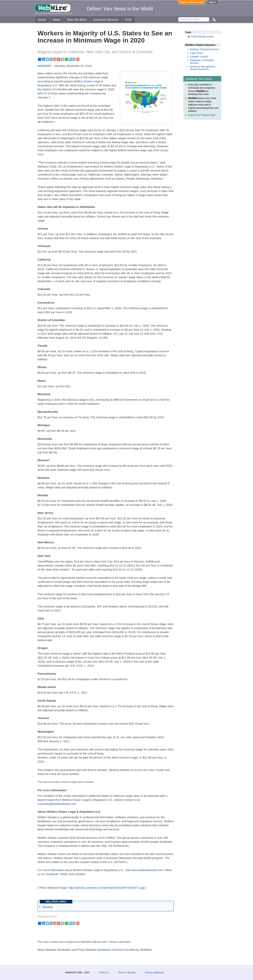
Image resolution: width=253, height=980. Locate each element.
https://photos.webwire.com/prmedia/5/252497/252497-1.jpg (106, 888)
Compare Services (106, 20)
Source (48, 907)
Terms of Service (127, 973)
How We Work (77, 20)
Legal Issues (196, 53)
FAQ (128, 20)
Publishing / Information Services (202, 62)
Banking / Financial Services (205, 49)
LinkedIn (80, 874)
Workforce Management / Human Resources (203, 68)
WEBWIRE (45, 66)
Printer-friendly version (203, 37)
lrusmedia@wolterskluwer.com (57, 804)
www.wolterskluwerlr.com (147, 870)
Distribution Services (110, 950)
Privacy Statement (154, 973)
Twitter (64, 874)
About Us (104, 973)
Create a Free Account (192, 2)
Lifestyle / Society (199, 57)
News (57, 20)
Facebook (52, 874)
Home (42, 20)
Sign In (213, 2)
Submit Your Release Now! (202, 115)
